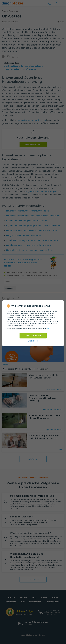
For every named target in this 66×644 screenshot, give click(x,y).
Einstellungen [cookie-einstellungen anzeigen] (33, 341)
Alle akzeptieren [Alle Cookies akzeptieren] (33, 336)
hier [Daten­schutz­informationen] (48, 329)
